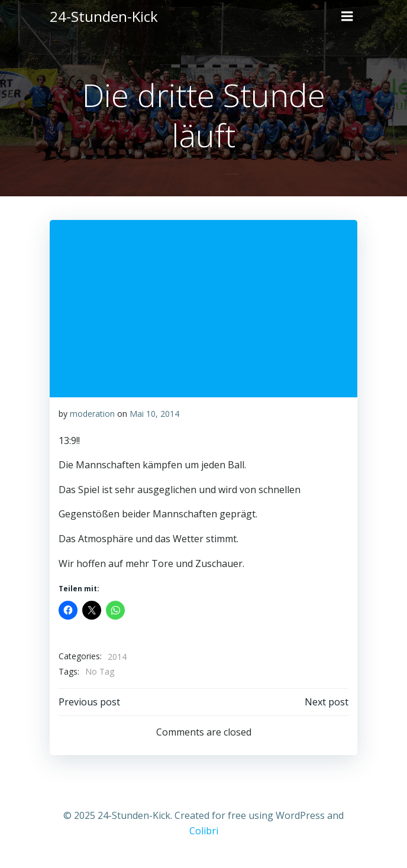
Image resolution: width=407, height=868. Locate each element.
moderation (92, 414)
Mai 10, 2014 (154, 414)
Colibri (204, 831)
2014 (117, 657)
